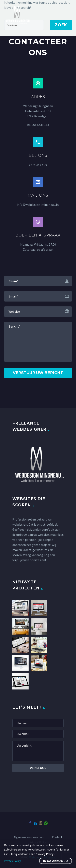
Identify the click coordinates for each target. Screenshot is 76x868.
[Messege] (38, 342)
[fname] (38, 281)
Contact (57, 837)
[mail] (38, 734)
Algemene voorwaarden (29, 837)
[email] (38, 296)
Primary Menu (68, 14)
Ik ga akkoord (56, 861)
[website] (38, 312)
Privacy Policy (12, 861)
